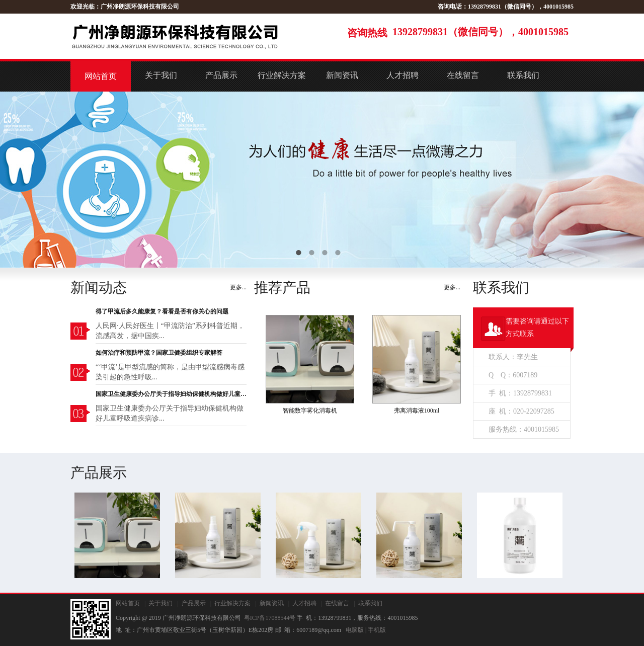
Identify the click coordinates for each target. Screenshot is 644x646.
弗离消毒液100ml (417, 411)
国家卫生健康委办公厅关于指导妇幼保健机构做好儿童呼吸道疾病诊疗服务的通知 (171, 394)
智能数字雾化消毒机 (310, 411)
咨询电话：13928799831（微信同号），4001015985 (506, 7)
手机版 (377, 630)
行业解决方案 (282, 75)
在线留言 (463, 75)
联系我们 (523, 75)
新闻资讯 (342, 75)
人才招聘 (403, 75)
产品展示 (221, 75)
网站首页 (101, 76)
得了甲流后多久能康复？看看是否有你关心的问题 (162, 311)
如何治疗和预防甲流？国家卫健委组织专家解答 (159, 353)
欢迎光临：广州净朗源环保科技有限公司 (125, 7)
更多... (238, 287)
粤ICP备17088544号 (270, 618)
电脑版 (355, 630)
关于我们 (161, 75)
